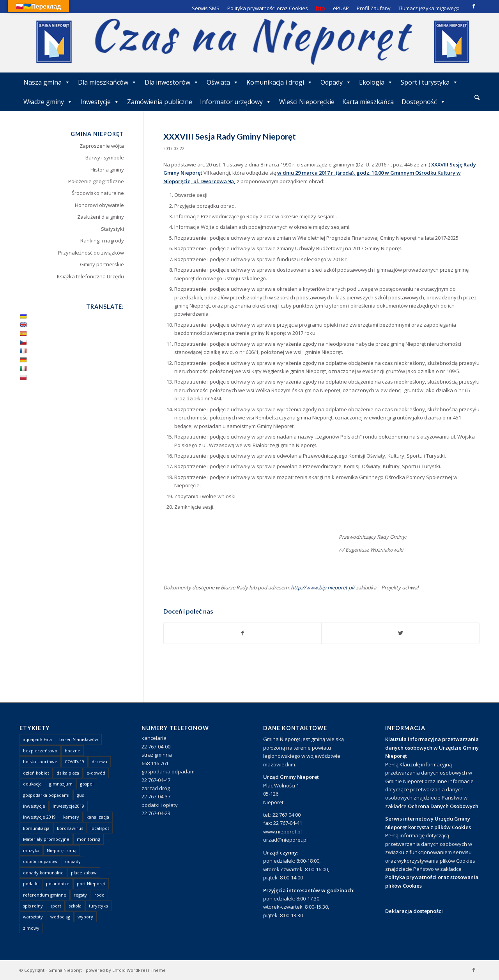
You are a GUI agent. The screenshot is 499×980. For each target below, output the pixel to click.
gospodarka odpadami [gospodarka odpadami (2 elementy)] (46, 795)
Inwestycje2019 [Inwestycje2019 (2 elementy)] (68, 806)
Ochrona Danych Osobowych (443, 806)
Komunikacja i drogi (280, 82)
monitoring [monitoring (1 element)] (88, 839)
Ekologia (376, 82)
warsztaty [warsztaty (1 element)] (33, 917)
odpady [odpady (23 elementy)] (73, 861)
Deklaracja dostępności (414, 911)
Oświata (223, 82)
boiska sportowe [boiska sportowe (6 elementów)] (40, 762)
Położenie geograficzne (96, 181)
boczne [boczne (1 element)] (73, 751)
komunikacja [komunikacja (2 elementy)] (36, 828)
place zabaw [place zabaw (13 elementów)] (84, 873)
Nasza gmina (47, 82)
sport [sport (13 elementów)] (56, 906)
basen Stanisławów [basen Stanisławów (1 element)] (79, 739)
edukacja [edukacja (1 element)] (32, 784)
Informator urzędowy (236, 102)
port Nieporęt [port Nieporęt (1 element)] (91, 884)
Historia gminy (107, 170)
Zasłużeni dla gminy (101, 217)
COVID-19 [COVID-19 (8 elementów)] (74, 762)
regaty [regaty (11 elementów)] (80, 895)
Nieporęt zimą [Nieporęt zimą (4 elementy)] (62, 850)
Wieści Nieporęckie (307, 102)
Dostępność (424, 102)
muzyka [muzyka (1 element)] (31, 850)
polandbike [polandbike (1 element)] (58, 884)
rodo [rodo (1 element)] (99, 895)
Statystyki (112, 229)
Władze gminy (48, 102)
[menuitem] (477, 98)
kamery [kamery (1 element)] (71, 817)
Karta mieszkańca (368, 102)
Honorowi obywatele (99, 205)
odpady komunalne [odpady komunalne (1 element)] (43, 873)
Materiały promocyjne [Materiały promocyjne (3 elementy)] (46, 839)
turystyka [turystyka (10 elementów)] (98, 906)
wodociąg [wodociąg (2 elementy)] (60, 917)
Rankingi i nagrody (102, 241)
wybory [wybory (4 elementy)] (85, 917)
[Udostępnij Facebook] (243, 633)
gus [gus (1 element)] (80, 795)
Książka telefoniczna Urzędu (90, 276)
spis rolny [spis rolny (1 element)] (33, 906)
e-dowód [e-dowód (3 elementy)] (96, 773)
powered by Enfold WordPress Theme (126, 970)
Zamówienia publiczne (160, 102)
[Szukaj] (477, 97)
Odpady (336, 82)
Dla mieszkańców (107, 82)
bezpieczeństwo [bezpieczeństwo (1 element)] (40, 751)
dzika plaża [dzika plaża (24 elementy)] (68, 773)
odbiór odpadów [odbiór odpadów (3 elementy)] (40, 861)
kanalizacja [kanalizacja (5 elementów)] (98, 817)
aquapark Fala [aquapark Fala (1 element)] (37, 739)
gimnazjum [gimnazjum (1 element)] (61, 784)
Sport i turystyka (429, 82)
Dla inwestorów (172, 82)
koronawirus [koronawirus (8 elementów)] (70, 828)
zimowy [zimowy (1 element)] (31, 928)
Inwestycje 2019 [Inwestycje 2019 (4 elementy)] (39, 817)
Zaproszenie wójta (102, 146)
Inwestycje (100, 102)
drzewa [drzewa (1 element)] (99, 762)
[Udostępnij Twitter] (400, 633)
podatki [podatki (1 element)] (31, 884)
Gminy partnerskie (102, 264)
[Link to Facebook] (474, 6)
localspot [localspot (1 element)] (100, 828)
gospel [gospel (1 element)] (87, 784)
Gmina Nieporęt (65, 970)
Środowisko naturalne (98, 193)
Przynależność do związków (91, 253)
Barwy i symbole (105, 157)
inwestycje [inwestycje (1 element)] (34, 806)
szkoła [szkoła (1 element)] (75, 906)
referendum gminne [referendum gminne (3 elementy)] (45, 895)
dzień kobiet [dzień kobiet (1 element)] (36, 773)
